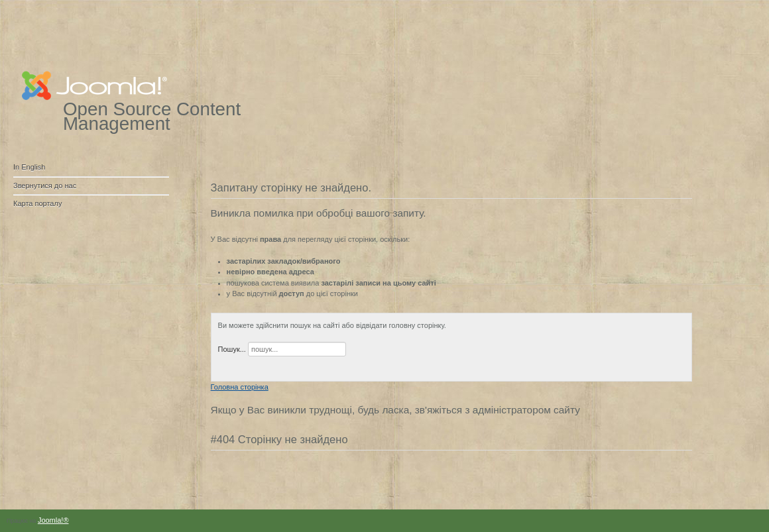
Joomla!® (53, 520)
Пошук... (232, 349)
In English (29, 167)
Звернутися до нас (45, 186)
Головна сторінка (240, 387)
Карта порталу (37, 203)
